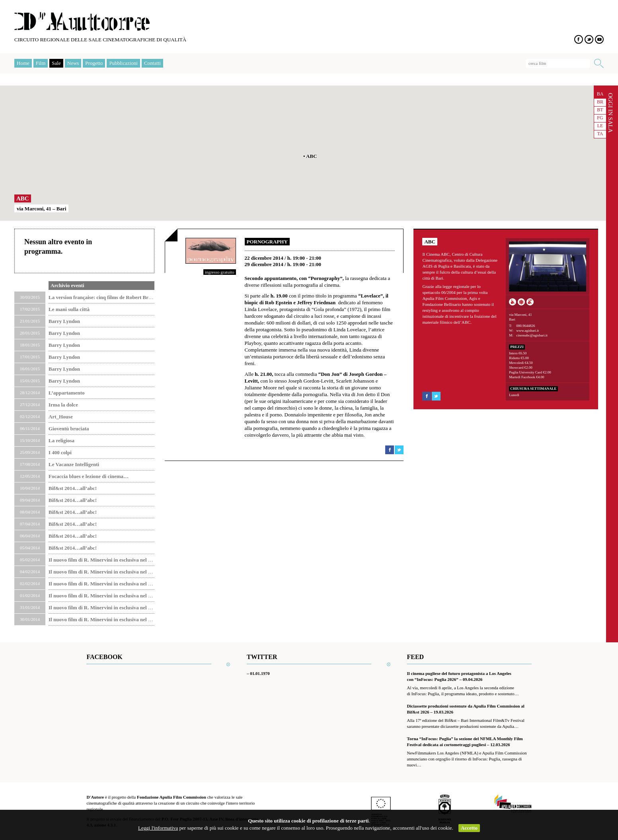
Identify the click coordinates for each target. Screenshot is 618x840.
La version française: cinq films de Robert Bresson (104, 297)
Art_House (61, 417)
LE (600, 126)
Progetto (94, 63)
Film (41, 63)
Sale (56, 63)
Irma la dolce (63, 405)
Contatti (152, 63)
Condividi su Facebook (390, 450)
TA (600, 134)
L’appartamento (67, 393)
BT (600, 110)
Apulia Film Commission (513, 804)
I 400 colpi (60, 452)
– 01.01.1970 (258, 673)
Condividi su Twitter (399, 450)
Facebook (579, 39)
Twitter (589, 39)
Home (23, 63)
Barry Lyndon (64, 321)
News (73, 63)
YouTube (599, 39)
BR (600, 102)
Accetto (469, 828)
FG (600, 118)
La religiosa (61, 440)
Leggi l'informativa (158, 828)
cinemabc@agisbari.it (532, 335)
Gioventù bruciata (69, 429)
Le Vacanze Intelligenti (74, 464)
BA (600, 94)
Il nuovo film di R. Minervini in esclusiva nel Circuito (107, 560)
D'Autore (82, 21)
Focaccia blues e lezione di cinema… (89, 476)
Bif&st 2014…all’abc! (73, 488)
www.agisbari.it (527, 331)
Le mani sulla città (69, 309)
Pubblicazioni (123, 63)
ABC (23, 198)
